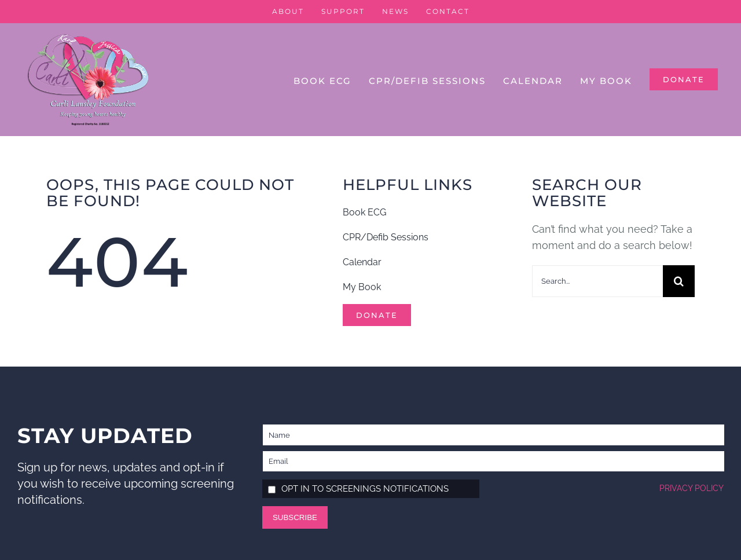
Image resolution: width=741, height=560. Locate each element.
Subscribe (295, 517)
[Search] (679, 281)
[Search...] (597, 281)
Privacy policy (692, 488)
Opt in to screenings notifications (365, 489)
